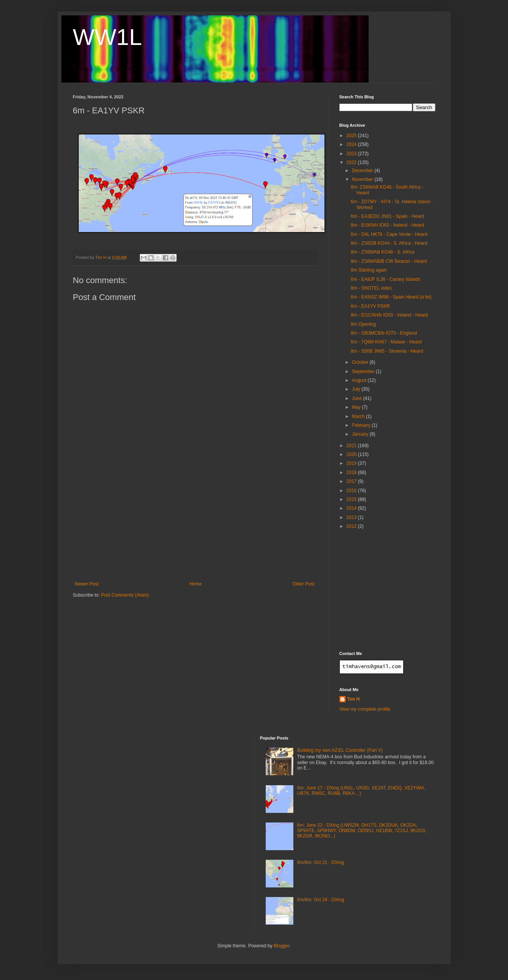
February (362, 425)
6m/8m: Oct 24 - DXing (321, 900)
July (357, 389)
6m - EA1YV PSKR (370, 306)
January (361, 434)
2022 (352, 163)
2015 (352, 499)
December (363, 171)
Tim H (353, 699)
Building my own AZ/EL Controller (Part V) (340, 750)
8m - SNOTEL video (371, 288)
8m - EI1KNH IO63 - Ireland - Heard (387, 225)
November (363, 179)
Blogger (282, 946)
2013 (352, 517)
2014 (352, 508)
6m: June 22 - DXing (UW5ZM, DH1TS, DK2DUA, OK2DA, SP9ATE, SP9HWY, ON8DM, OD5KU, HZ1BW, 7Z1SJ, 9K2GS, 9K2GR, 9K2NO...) (362, 831)
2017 (352, 481)
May (357, 407)
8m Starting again (369, 270)
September (364, 371)
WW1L (108, 37)
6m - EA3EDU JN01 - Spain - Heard (387, 216)
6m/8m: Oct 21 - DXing (321, 862)
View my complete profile (365, 709)
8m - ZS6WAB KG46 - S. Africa (382, 252)
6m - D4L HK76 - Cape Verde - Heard (389, 234)
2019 (352, 463)
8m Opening (363, 324)
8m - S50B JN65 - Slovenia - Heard (387, 351)
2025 (352, 136)
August (360, 380)
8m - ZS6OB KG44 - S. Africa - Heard (389, 243)
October (361, 362)
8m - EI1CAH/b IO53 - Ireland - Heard (389, 315)
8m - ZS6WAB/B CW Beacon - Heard (389, 261)
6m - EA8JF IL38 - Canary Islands (385, 279)
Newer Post (87, 584)
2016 (352, 491)
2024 (352, 144)
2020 (352, 454)
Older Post (304, 584)
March (359, 416)
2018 (352, 473)
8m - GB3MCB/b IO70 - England (384, 333)
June (357, 398)
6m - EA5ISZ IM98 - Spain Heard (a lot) (391, 297)
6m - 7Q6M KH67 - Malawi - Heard (386, 342)
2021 (352, 446)
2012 (352, 526)
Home (195, 584)
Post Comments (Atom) (125, 595)
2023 (352, 154)
